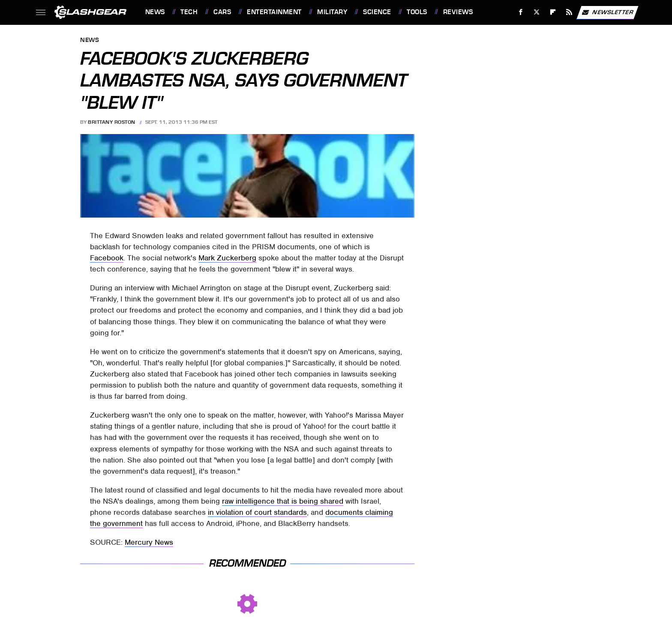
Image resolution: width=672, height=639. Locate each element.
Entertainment (274, 12)
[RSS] (569, 12)
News (155, 12)
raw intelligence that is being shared (283, 501)
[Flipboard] (553, 12)
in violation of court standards (257, 512)
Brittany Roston (112, 122)
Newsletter (607, 12)
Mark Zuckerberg (227, 258)
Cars (222, 12)
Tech (189, 12)
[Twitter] (537, 12)
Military (332, 12)
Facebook (107, 258)
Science (377, 12)
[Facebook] (520, 12)
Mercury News (149, 542)
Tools (417, 12)
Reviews (458, 12)
